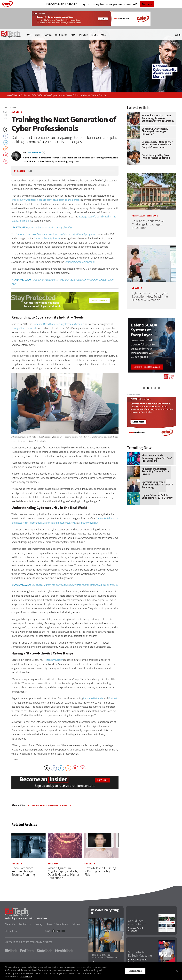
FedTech (27, 951)
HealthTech (64, 951)
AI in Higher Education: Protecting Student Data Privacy (155, 471)
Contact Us (25, 924)
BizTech (11, 951)
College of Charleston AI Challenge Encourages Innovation (155, 131)
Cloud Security (37, 806)
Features (48, 35)
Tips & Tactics (61, 35)
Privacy (39, 924)
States (38, 35)
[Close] (177, 971)
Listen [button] (21, 171)
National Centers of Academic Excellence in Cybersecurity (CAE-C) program (55, 234)
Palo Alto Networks (93, 698)
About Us (10, 924)
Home (6, 107)
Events (95, 35)
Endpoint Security (60, 806)
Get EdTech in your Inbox (137, 923)
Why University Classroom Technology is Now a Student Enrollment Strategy (158, 118)
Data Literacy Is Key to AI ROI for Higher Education (156, 156)
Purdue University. (89, 523)
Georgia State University (24, 328)
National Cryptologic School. (80, 262)
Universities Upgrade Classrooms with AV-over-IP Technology (157, 485)
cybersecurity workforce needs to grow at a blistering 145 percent (46, 200)
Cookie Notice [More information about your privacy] (26, 977)
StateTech (44, 951)
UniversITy (83, 35)
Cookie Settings (135, 971)
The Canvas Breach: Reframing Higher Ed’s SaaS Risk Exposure (157, 458)
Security (14, 107)
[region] (91, 971)
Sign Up (146, 4)
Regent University (53, 660)
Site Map (76, 924)
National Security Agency (47, 238)
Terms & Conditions (57, 924)
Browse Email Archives (135, 930)
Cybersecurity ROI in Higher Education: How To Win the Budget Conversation (157, 145)
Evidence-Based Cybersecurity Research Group (57, 324)
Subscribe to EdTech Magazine (140, 954)
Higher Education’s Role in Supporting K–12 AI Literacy (157, 497)
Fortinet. (113, 698)
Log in (178, 35)
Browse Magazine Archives (138, 961)
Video (73, 35)
